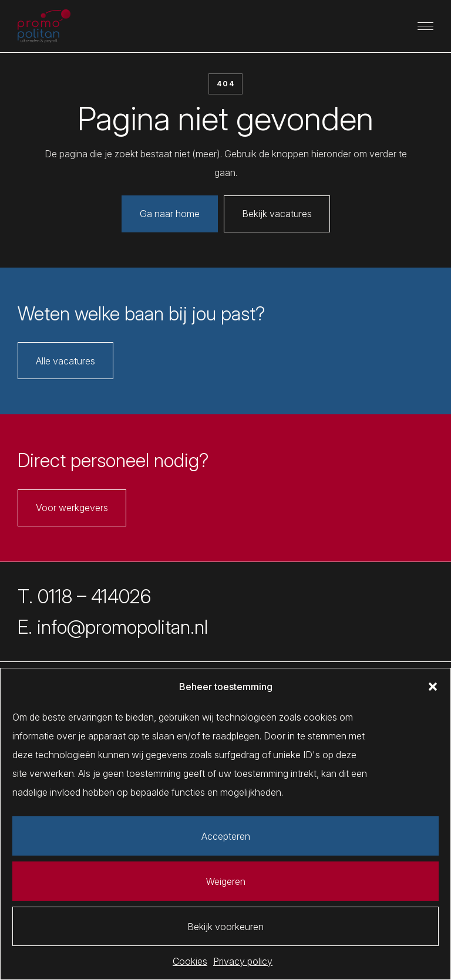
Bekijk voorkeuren (225, 927)
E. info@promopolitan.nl (113, 627)
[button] (433, 687)
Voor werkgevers (72, 508)
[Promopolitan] (44, 26)
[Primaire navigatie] (426, 26)
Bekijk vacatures (277, 214)
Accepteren (226, 836)
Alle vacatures (65, 361)
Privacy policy (243, 961)
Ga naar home (170, 214)
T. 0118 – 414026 (84, 597)
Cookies (190, 961)
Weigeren (226, 881)
